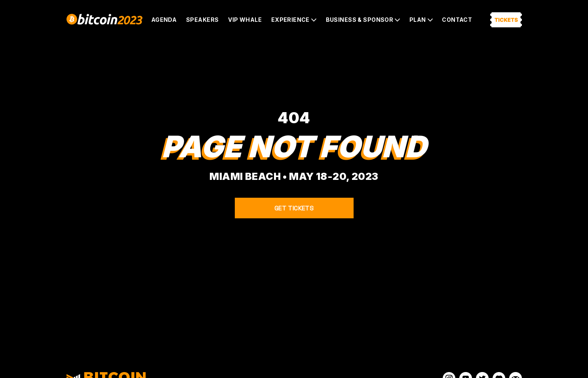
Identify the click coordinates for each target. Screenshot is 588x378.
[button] (294, 20)
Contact (457, 20)
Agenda (164, 20)
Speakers (202, 20)
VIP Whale (245, 20)
